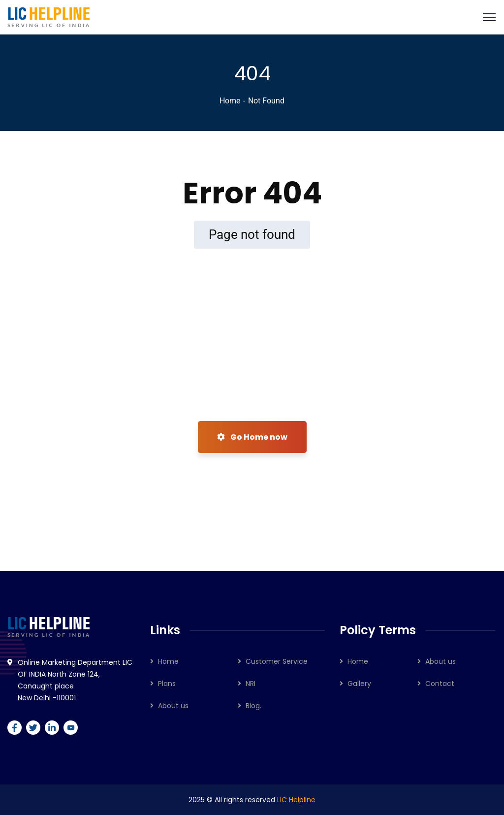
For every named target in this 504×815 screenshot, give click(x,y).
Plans (167, 684)
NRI (251, 684)
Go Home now (252, 437)
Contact (440, 684)
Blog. (253, 706)
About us (173, 706)
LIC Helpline (296, 800)
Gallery (359, 684)
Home (230, 101)
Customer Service (277, 661)
